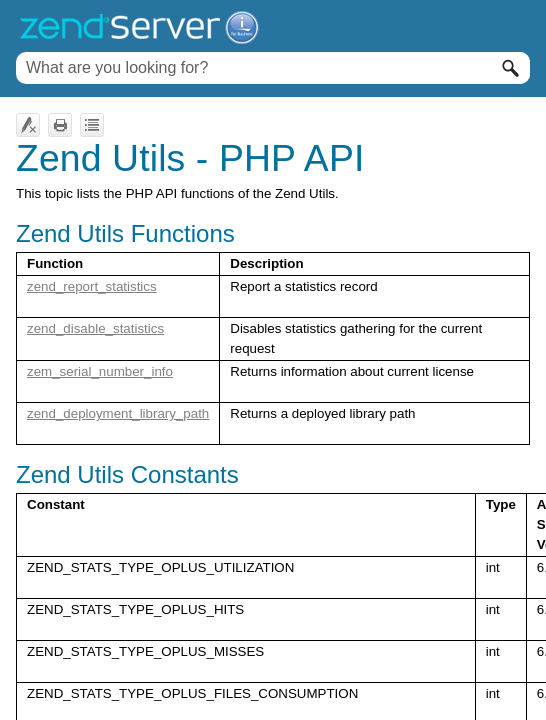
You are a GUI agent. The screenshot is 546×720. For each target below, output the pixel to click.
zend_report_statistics (92, 286)
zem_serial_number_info (100, 371)
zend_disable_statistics (95, 328)
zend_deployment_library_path (118, 413)
